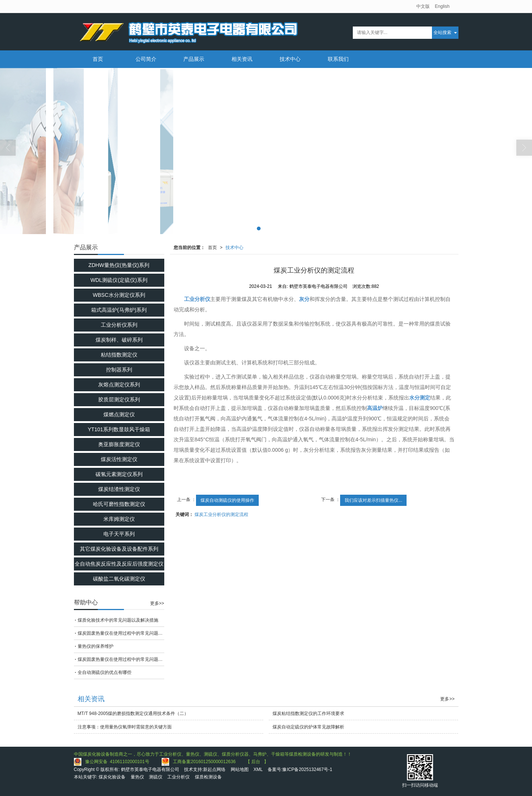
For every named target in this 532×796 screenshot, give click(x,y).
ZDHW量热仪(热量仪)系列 (119, 265)
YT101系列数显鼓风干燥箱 (119, 429)
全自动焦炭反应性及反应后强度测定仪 (119, 564)
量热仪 (137, 777)
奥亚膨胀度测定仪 (119, 444)
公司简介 (146, 59)
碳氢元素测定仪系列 (119, 474)
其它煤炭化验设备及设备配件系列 (119, 549)
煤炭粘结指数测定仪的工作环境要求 (308, 713)
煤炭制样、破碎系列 (119, 340)
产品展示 (194, 59)
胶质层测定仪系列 (119, 399)
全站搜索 (442, 32)
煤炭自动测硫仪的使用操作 (227, 500)
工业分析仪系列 (119, 325)
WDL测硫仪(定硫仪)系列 (119, 280)
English (442, 6)
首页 (98, 59)
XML (258, 769)
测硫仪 (156, 777)
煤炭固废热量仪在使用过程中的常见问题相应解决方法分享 (121, 633)
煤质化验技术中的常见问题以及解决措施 (118, 620)
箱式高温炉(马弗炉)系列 (119, 310)
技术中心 (290, 59)
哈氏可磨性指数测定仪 (119, 504)
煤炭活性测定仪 (119, 459)
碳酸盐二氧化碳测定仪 (119, 579)
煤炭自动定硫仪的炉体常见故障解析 (308, 727)
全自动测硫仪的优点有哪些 (105, 672)
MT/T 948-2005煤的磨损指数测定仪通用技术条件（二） (133, 713)
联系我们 (338, 59)
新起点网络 (214, 769)
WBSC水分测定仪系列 (119, 295)
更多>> (157, 603)
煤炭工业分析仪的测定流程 (221, 514)
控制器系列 (119, 370)
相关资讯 (242, 59)
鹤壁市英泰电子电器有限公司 (150, 769)
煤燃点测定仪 (119, 414)
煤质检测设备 (208, 777)
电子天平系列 (119, 534)
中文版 (423, 6)
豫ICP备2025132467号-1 (307, 769)
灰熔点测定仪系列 (119, 385)
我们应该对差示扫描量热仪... (373, 500)
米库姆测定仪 (119, 519)
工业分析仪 (178, 777)
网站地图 (240, 769)
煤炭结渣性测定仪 (119, 489)
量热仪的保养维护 (96, 646)
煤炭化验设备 (112, 777)
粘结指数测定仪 (119, 355)
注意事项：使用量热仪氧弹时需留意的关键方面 (125, 727)
